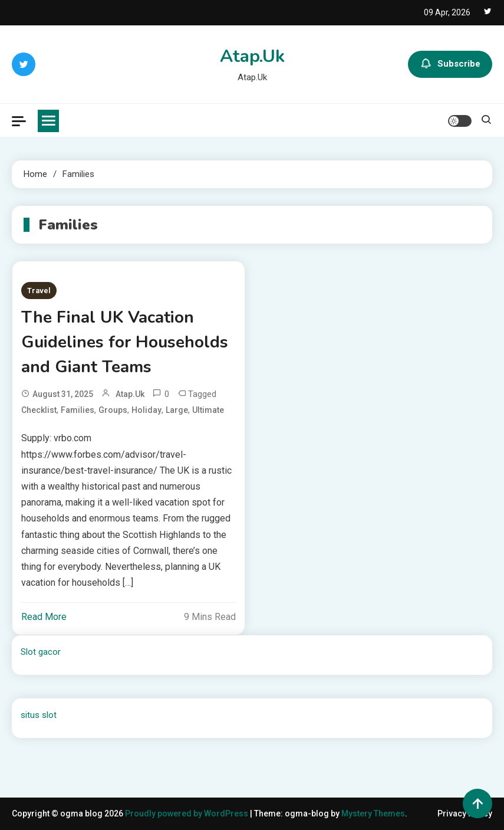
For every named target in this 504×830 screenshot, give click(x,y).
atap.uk (130, 394)
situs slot (39, 715)
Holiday (146, 410)
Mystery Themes (373, 813)
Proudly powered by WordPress (187, 813)
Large (177, 410)
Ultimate (208, 410)
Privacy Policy (465, 813)
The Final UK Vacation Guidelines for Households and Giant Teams (125, 342)
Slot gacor (41, 652)
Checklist (39, 410)
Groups (113, 410)
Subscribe (450, 64)
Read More (44, 617)
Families (78, 410)
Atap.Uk (252, 56)
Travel (39, 291)
